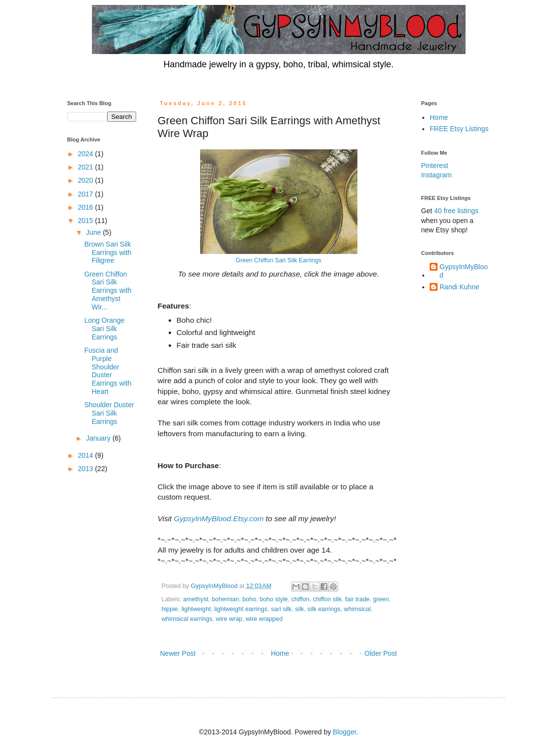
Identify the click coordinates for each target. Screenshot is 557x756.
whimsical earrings (187, 619)
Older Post (381, 653)
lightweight (196, 609)
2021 (86, 167)
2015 (86, 221)
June (94, 232)
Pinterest (435, 166)
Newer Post (178, 653)
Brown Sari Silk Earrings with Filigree (108, 252)
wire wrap (229, 619)
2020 (86, 180)
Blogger (344, 732)
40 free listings (456, 211)
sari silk (281, 609)
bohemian (225, 599)
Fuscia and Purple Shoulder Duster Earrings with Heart (108, 371)
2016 (86, 207)
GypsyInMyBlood (464, 271)
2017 (86, 194)
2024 (86, 154)
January (99, 438)
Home (280, 653)
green (381, 599)
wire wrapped (264, 619)
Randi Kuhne (459, 287)
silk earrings (324, 609)
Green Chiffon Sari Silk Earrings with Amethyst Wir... (108, 291)
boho (249, 599)
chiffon (301, 599)
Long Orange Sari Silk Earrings (104, 329)
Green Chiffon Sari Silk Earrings (278, 260)
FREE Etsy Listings (459, 129)
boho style (274, 599)
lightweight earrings (241, 609)
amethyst (196, 599)
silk (299, 609)
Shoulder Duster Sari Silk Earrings (109, 413)
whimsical (358, 609)
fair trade (357, 599)
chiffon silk (327, 599)
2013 (86, 469)
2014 (86, 455)
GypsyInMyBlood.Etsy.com (219, 518)
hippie (170, 609)
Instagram (437, 175)
